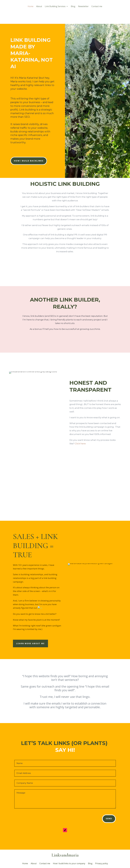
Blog (73, 7)
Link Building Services (55, 7)
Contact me (97, 7)
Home (31, 7)
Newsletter (83, 7)
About (39, 7)
